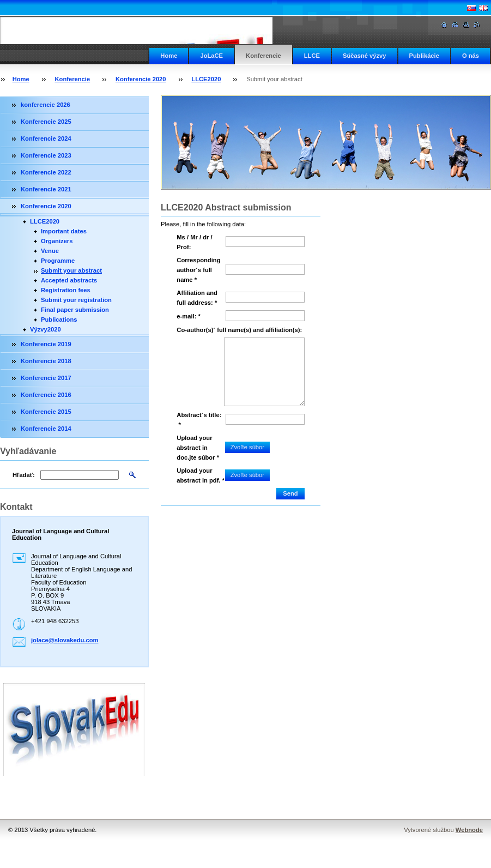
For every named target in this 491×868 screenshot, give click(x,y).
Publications (59, 320)
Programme (58, 261)
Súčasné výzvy (365, 56)
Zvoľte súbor (247, 447)
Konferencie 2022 (46, 172)
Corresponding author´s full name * (198, 270)
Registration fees (66, 290)
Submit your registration (76, 300)
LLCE (312, 56)
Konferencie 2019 (46, 344)
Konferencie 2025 (46, 122)
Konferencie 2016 (46, 395)
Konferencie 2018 (46, 361)
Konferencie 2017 (46, 378)
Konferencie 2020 (141, 79)
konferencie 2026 (46, 105)
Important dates (64, 231)
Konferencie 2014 (46, 429)
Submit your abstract (71, 270)
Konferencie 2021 (46, 189)
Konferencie (263, 56)
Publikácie (424, 56)
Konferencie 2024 (46, 138)
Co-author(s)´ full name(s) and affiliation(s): (239, 330)
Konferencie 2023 (46, 155)
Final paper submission (75, 310)
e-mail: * (189, 316)
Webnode (469, 830)
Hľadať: (24, 475)
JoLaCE (211, 56)
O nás (471, 56)
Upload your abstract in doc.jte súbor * (198, 448)
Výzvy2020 (46, 329)
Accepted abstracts (69, 280)
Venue (50, 251)
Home (169, 56)
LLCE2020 (206, 79)
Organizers (57, 241)
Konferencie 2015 (46, 412)
